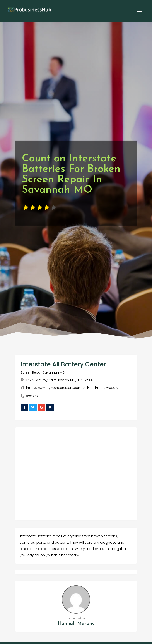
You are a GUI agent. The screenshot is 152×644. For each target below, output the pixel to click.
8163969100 (35, 396)
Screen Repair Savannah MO (43, 372)
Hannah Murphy (76, 624)
